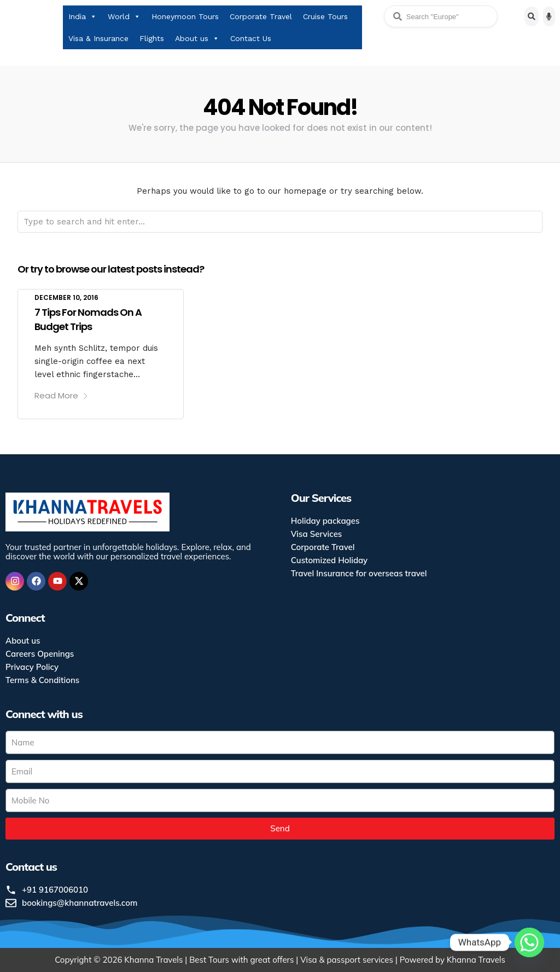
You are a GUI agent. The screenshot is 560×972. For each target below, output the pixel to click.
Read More (62, 395)
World (124, 16)
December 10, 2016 (66, 297)
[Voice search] (549, 16)
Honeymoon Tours (185, 16)
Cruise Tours (325, 16)
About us (197, 38)
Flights (152, 38)
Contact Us (251, 38)
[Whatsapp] (529, 944)
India (83, 16)
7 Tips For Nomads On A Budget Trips (88, 319)
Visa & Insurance (98, 38)
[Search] (532, 16)
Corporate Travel (261, 16)
